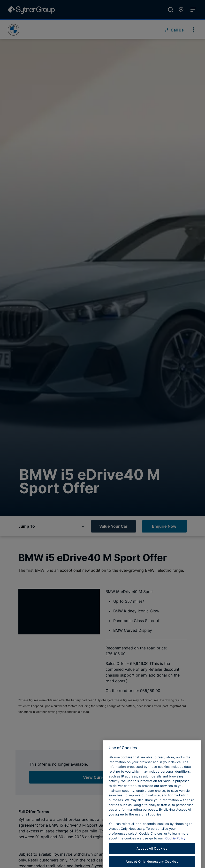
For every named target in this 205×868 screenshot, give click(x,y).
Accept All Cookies (152, 857)
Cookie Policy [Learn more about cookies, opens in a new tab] (175, 847)
